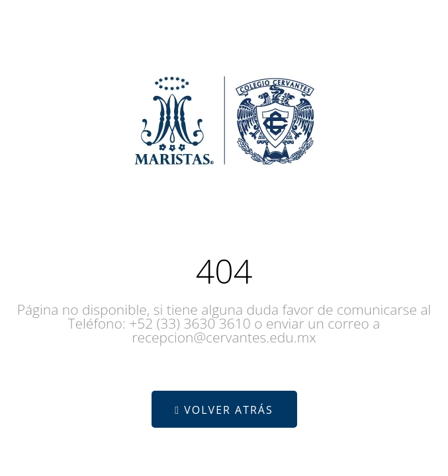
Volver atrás (224, 410)
